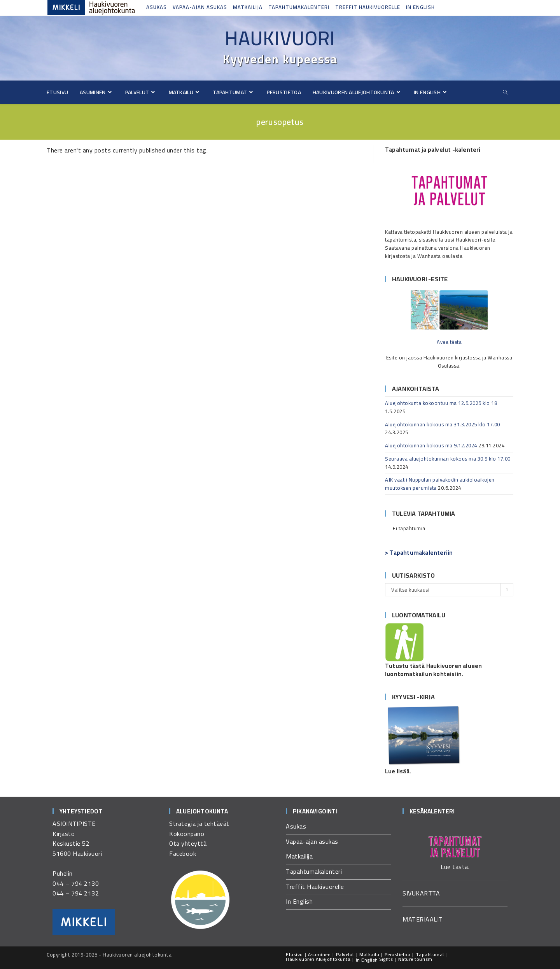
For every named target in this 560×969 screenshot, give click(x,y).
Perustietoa (398, 954)
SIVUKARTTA (421, 893)
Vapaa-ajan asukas (200, 7)
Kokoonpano (187, 834)
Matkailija (248, 7)
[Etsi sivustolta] (505, 92)
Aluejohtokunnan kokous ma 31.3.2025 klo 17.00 (443, 424)
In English (420, 7)
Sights (386, 959)
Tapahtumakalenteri (299, 7)
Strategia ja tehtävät (199, 824)
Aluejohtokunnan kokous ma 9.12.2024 (431, 445)
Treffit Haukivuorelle (368, 7)
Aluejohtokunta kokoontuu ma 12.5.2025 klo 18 (441, 403)
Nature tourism (415, 959)
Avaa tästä (449, 342)
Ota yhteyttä (188, 843)
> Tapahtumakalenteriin (419, 553)
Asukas (157, 7)
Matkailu (369, 954)
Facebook (183, 853)
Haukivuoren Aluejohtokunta (318, 959)
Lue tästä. (455, 867)
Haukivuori (280, 38)
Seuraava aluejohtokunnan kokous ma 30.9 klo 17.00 (448, 459)
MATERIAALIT (423, 919)
